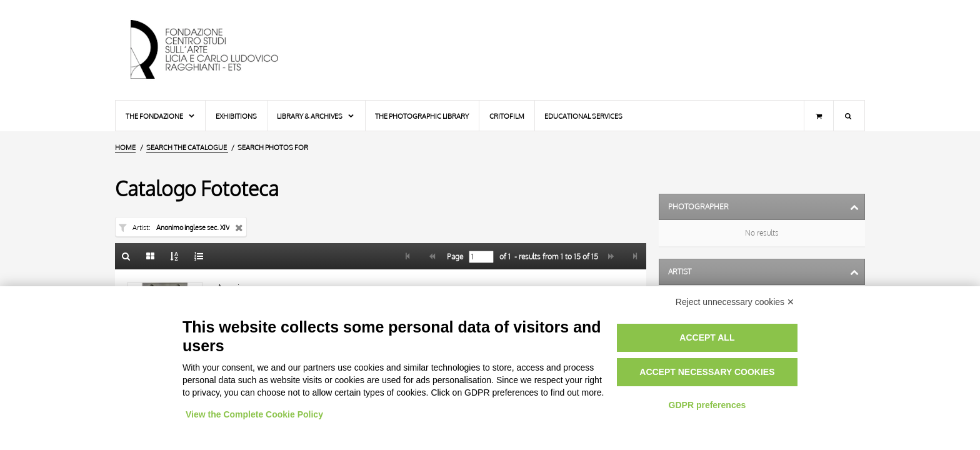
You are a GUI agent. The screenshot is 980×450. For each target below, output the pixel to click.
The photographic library (422, 116)
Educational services (583, 116)
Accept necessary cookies (707, 372)
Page (454, 257)
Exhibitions (236, 116)
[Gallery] (151, 256)
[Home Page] (215, 50)
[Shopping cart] (819, 116)
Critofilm (507, 116)
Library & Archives (316, 116)
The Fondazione (161, 116)
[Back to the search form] (126, 256)
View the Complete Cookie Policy (254, 414)
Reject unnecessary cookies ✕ (735, 302)
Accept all (707, 337)
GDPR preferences (707, 405)
